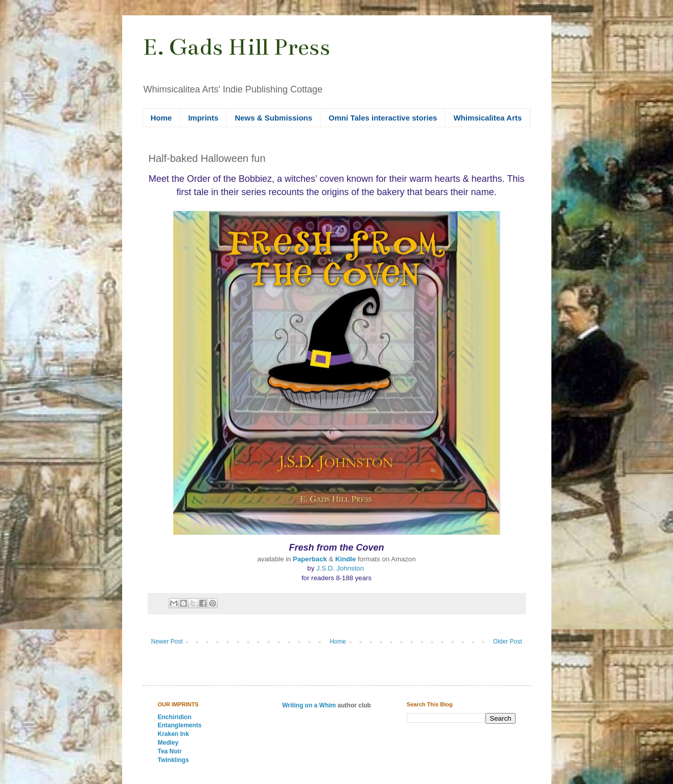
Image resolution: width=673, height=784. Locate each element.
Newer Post (167, 642)
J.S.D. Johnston (341, 568)
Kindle (345, 559)
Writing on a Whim (309, 705)
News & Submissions (273, 118)
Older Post (508, 642)
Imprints (203, 118)
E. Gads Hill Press (236, 47)
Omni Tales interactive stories (383, 118)
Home (161, 118)
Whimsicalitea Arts (488, 118)
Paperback (310, 559)
